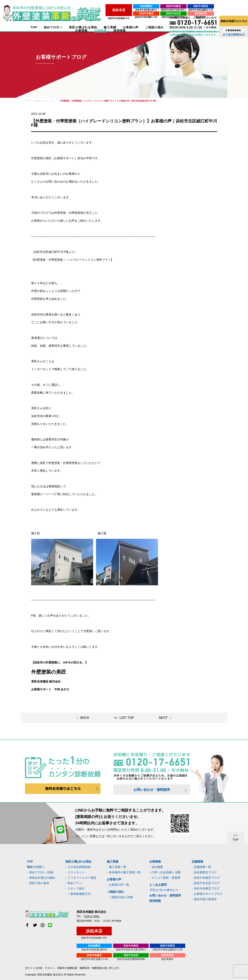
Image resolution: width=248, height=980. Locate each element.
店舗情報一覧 (202, 867)
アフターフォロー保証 (82, 878)
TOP (32, 27)
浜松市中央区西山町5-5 (97, 10)
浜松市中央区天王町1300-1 (124, 10)
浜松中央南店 (97, 13)
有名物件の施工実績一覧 (125, 872)
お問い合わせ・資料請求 (152, 790)
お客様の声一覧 (119, 885)
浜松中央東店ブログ (207, 888)
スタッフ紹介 (76, 888)
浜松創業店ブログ (205, 872)
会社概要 (157, 867)
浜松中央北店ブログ (207, 883)
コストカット (76, 872)
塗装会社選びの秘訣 (42, 878)
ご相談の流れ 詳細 (121, 897)
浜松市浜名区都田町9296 (124, 17)
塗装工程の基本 (39, 883)
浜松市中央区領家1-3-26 (97, 17)
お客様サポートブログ (208, 894)
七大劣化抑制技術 (79, 867)
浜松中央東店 (124, 6)
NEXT (163, 718)
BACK (85, 718)
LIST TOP (127, 718)
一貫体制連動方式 (79, 894)
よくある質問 (158, 885)
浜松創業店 (97, 6)
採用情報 (155, 901)
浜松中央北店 (124, 13)
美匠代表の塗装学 (205, 899)
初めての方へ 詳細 (41, 872)
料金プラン (75, 883)
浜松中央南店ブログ (207, 878)
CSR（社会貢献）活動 (166, 872)
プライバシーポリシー (164, 890)
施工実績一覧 (117, 867)
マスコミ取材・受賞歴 (166, 878)
